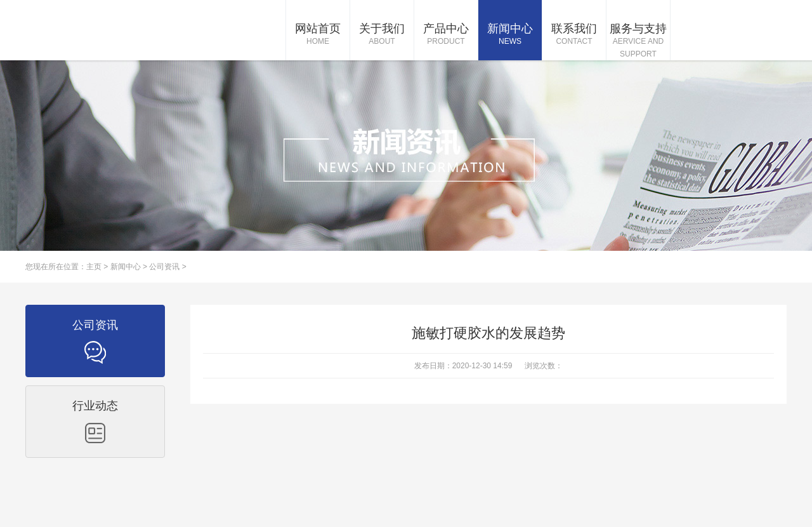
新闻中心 (510, 35)
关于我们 (382, 35)
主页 (94, 267)
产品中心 (446, 35)
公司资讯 (164, 267)
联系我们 (574, 35)
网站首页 (318, 35)
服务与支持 (638, 41)
